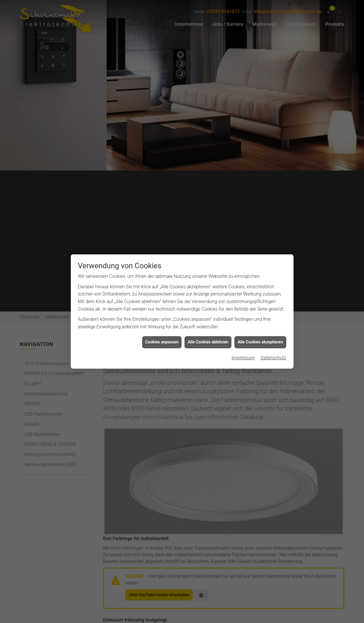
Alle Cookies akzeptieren (260, 336)
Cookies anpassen (162, 336)
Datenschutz (273, 352)
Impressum (243, 352)
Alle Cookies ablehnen (208, 336)
